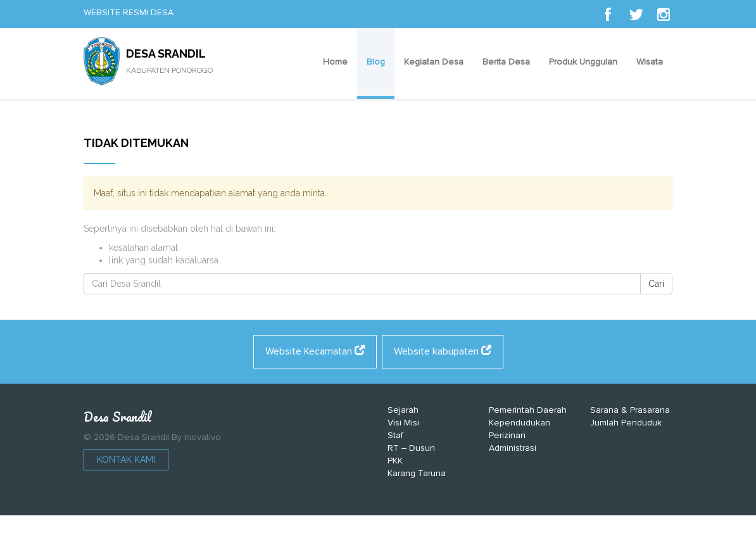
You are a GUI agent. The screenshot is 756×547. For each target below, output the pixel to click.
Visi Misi (403, 423)
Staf (395, 435)
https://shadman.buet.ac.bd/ (320, 534)
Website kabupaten (443, 351)
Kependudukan (520, 423)
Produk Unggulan (583, 62)
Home (335, 62)
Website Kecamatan (315, 351)
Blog (376, 62)
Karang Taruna (417, 473)
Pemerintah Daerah (528, 410)
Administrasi (513, 448)
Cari (656, 284)
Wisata (650, 62)
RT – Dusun (411, 448)
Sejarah (403, 410)
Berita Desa (506, 62)
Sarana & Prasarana (630, 410)
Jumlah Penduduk (626, 423)
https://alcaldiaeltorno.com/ (438, 534)
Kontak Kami (126, 460)
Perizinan (507, 435)
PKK (395, 461)
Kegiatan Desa (434, 62)
